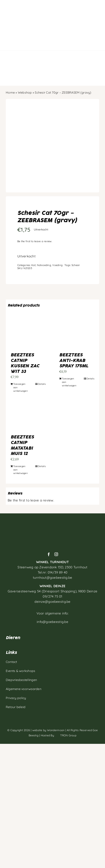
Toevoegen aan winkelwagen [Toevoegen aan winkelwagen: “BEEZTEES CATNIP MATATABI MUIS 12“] (20, 470)
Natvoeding (44, 265)
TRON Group (66, 735)
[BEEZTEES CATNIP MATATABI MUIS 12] (28, 417)
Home (10, 92)
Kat (33, 265)
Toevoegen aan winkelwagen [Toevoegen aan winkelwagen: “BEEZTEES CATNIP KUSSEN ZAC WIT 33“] (20, 387)
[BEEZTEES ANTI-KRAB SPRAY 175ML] (77, 335)
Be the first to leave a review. (35, 241)
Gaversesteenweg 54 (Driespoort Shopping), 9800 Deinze (53, 591)
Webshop (25, 92)
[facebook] (49, 554)
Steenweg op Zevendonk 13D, (52, 567)
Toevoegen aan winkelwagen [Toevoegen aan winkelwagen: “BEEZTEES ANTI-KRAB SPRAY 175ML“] (69, 382)
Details (42, 384)
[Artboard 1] (52, 523)
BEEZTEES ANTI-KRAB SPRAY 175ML (74, 360)
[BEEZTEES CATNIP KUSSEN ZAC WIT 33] (28, 335)
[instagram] (56, 554)
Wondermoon (56, 730)
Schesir (76, 265)
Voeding (57, 265)
